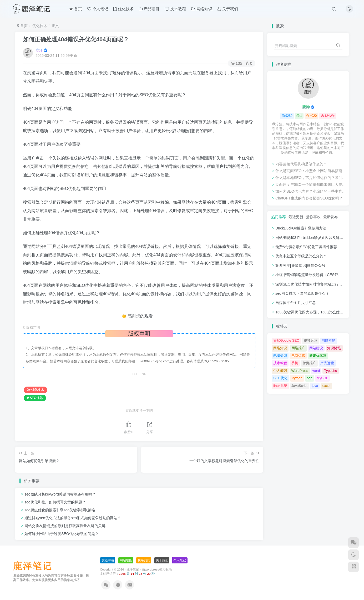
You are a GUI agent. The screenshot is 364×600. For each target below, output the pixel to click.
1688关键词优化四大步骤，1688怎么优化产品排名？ (318, 312)
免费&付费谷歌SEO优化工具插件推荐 (306, 247)
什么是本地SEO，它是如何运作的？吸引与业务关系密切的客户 (311, 178)
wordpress (152, 569)
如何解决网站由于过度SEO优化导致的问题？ (62, 534)
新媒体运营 (318, 356)
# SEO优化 (35, 398)
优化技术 (123, 9)
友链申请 (108, 560)
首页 (75, 9)
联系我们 (144, 560)
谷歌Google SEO (286, 340)
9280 (287, 116)
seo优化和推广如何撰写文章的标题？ (55, 502)
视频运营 (311, 340)
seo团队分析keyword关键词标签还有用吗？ (60, 494)
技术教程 (175, 9)
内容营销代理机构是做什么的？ (301, 164)
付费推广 (309, 363)
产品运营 (327, 363)
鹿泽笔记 (133, 569)
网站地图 (126, 560)
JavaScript (299, 386)
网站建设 (316, 348)
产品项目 (149, 9)
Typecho (331, 371)
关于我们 (228, 9)
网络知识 (202, 9)
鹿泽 (39, 50)
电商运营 (298, 356)
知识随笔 (334, 348)
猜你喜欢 (313, 217)
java (315, 386)
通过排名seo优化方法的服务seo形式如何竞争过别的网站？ (73, 518)
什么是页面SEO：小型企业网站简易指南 (309, 171)
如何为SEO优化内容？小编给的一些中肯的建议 (311, 191)
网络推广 (298, 348)
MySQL (322, 378)
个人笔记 (98, 9)
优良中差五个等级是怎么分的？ (301, 256)
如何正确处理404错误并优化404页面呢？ (76, 39)
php (310, 378)
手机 (295, 363)
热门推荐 (279, 217)
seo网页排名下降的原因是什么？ (302, 293)
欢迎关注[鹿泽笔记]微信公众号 (300, 266)
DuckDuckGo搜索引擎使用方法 (301, 228)
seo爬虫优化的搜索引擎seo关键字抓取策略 (60, 510)
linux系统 (280, 386)
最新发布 (331, 217)
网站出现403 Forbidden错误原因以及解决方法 (313, 238)
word (316, 371)
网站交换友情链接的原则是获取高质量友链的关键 (65, 526)
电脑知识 (280, 356)
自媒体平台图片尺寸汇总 (296, 303)
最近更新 (296, 217)
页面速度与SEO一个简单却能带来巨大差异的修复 (311, 184)
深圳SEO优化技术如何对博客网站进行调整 (311, 284)
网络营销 (328, 340)
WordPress (300, 371)
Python (297, 378)
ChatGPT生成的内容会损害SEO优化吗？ (309, 198)
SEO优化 (280, 378)
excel (326, 386)
